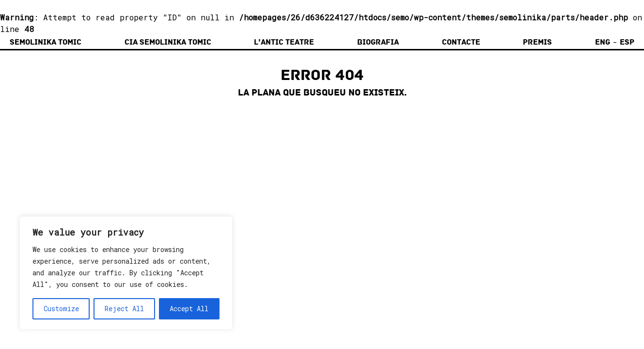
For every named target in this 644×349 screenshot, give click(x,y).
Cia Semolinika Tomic (168, 42)
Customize (61, 309)
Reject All (124, 309)
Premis (537, 42)
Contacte (461, 42)
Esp (627, 42)
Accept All (189, 309)
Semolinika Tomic (46, 42)
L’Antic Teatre (284, 42)
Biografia (378, 42)
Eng (603, 42)
